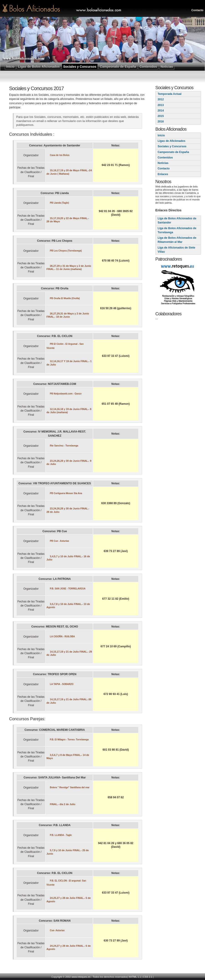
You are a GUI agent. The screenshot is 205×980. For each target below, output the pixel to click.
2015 (161, 116)
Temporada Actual (170, 94)
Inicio (161, 135)
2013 (161, 105)
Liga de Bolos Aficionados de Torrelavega (177, 230)
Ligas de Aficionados (172, 141)
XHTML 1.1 (135, 977)
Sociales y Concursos (172, 146)
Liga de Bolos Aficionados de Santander (177, 220)
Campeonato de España (173, 152)
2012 (161, 99)
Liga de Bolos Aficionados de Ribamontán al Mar (177, 240)
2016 (161, 122)
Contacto (197, 10)
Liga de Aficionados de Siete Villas (176, 250)
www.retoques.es (81, 977)
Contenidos (165, 158)
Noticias (163, 163)
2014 (161, 111)
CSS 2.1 (148, 977)
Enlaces (163, 174)
